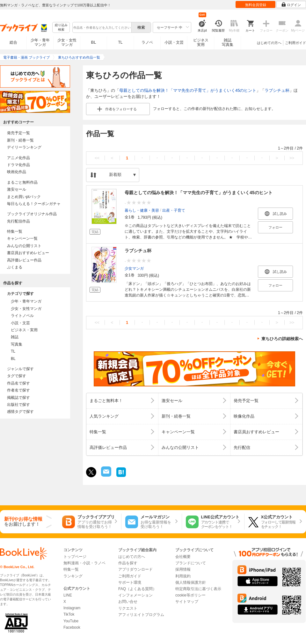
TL (120, 42)
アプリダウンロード (135, 569)
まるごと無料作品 (22, 182)
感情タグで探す (20, 412)
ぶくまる (15, 267)
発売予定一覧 (18, 133)
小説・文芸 (174, 42)
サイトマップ (187, 602)
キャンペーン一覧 (22, 238)
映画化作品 (17, 172)
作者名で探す (18, 390)
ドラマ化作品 (18, 165)
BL (94, 42)
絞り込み (61, 28)
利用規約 (183, 576)
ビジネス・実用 (24, 330)
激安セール (17, 189)
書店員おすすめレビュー (28, 253)
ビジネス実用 (201, 42)
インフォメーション (135, 595)
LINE (68, 595)
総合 (13, 42)
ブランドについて (191, 563)
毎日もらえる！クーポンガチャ (34, 204)
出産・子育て (174, 210)
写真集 (17, 344)
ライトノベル (22, 316)
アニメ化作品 (18, 158)
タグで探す (17, 376)
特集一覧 (15, 231)
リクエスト (128, 608)
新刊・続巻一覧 (20, 140)
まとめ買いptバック (24, 197)
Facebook (72, 627)
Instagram (72, 608)
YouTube (71, 621)
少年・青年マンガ (40, 42)
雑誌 (15, 337)
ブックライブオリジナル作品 (32, 214)
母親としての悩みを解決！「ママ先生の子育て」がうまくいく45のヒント (188, 90)
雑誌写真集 (228, 42)
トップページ (75, 557)
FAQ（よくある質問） (137, 589)
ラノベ (147, 42)
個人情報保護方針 (191, 582)
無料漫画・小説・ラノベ (84, 563)
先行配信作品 (18, 221)
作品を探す (128, 563)
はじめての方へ (269, 43)
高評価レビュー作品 (24, 260)
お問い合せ (128, 602)
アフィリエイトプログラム (141, 615)
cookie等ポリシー (190, 595)
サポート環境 (130, 582)
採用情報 (183, 569)
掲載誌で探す (18, 398)
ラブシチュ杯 (277, 90)
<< (97, 158)
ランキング (73, 576)
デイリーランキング (24, 147)
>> (292, 158)
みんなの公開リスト (24, 246)
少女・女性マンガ (67, 42)
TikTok (69, 614)
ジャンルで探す (20, 369)
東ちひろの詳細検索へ (282, 339)
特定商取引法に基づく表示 (198, 589)
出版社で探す (18, 405)
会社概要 (183, 557)
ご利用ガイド (295, 43)
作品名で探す (18, 383)
